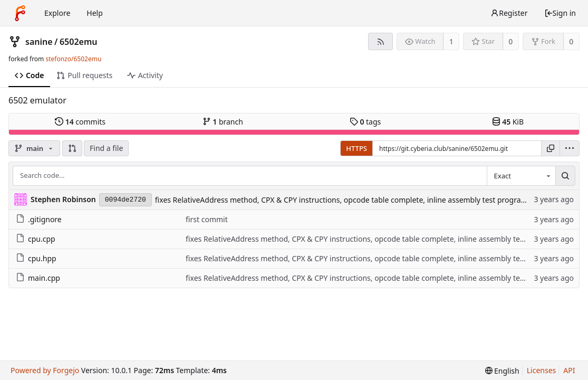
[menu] (570, 148)
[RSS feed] (380, 41)
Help (95, 13)
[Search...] (565, 176)
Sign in (560, 13)
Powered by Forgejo (45, 370)
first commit (207, 219)
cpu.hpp (36, 258)
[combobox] (521, 176)
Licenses (542, 370)
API (569, 370)
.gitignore (39, 219)
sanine (39, 42)
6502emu (79, 42)
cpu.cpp (36, 239)
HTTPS (356, 148)
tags (365, 122)
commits (80, 122)
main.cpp (38, 278)
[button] (72, 148)
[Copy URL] (551, 148)
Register (509, 13)
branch (223, 122)
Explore (57, 13)
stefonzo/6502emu (73, 59)
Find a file (106, 148)
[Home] (20, 13)
